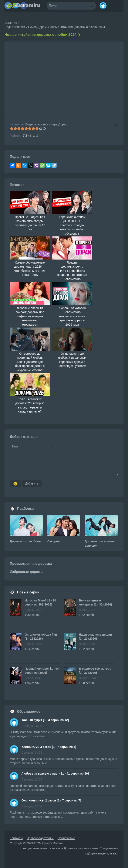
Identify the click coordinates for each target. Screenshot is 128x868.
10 (44, 128)
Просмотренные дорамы (31, 564)
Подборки (25, 509)
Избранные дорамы (27, 572)
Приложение (66, 838)
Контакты (16, 838)
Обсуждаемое (29, 712)
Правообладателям (40, 838)
